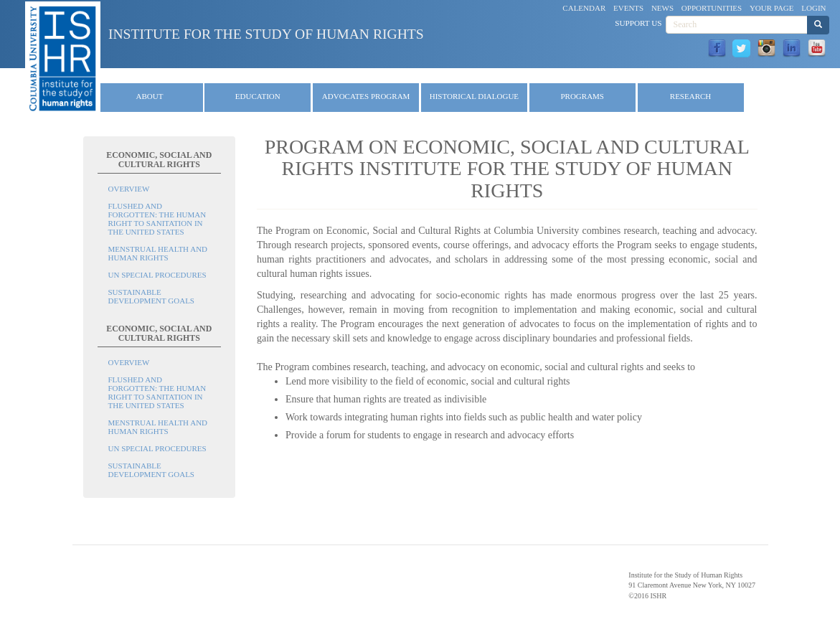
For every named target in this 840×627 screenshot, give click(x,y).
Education (258, 96)
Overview (129, 189)
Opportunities (712, 8)
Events (628, 8)
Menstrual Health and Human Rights (158, 253)
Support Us (638, 23)
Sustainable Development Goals (152, 296)
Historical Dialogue (474, 96)
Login (813, 8)
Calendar (584, 8)
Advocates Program (366, 96)
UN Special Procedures (157, 275)
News (662, 8)
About (150, 96)
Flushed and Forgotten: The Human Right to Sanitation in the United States (157, 219)
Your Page (772, 8)
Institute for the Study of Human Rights (266, 34)
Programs (582, 96)
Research (690, 96)
